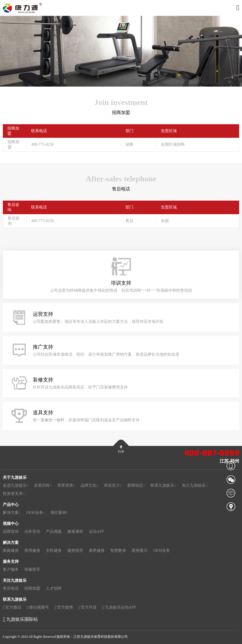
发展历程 (43, 486)
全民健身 (54, 550)
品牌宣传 (11, 532)
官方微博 (64, 608)
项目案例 (59, 513)
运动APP (96, 532)
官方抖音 (88, 608)
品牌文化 (89, 486)
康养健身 (97, 550)
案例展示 (140, 550)
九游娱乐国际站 (22, 619)
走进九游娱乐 (16, 486)
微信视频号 (38, 608)
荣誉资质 (66, 486)
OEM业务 (35, 513)
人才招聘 (54, 588)
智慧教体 (118, 550)
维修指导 (32, 569)
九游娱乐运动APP (119, 608)
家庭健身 (11, 550)
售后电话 (11, 588)
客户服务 (11, 569)
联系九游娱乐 (163, 486)
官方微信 (12, 608)
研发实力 (113, 486)
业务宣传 (32, 532)
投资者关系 (14, 494)
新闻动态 (136, 486)
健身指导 (75, 550)
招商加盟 (32, 588)
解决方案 (12, 513)
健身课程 (75, 532)
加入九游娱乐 (195, 486)
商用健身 (32, 550)
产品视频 (54, 532)
